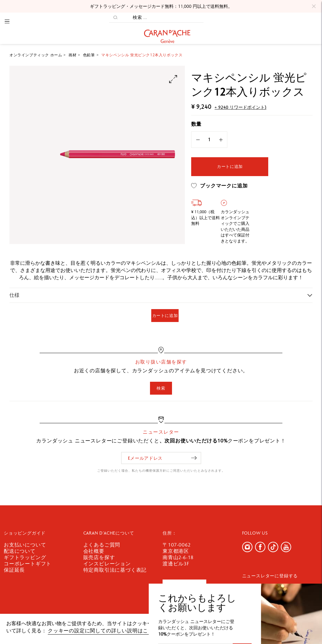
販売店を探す (99, 557)
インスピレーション (107, 564)
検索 (161, 388)
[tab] (161, 295)
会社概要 (94, 551)
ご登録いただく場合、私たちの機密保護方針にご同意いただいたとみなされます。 (161, 471)
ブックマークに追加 (219, 186)
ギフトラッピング (25, 557)
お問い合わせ (184, 586)
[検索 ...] (163, 17)
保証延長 (14, 570)
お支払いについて (25, 545)
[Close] (314, 6)
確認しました (291, 627)
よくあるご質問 (102, 545)
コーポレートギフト (28, 564)
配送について (20, 551)
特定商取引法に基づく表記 (115, 570)
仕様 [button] (14, 295)
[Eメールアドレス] (161, 458)
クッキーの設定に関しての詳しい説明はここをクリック (114, 631)
